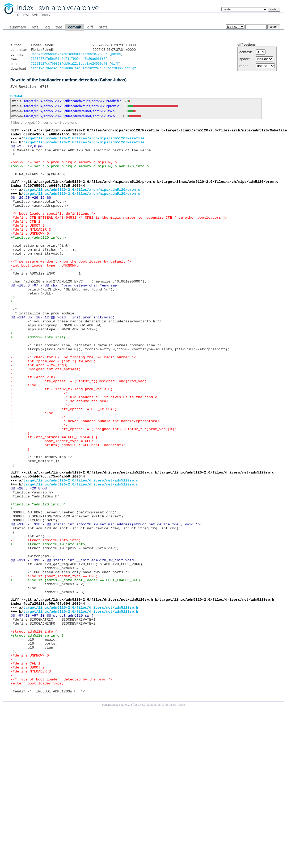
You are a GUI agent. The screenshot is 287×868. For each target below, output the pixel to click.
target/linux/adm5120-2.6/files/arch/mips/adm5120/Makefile (73, 104)
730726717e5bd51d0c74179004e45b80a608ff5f (69, 60)
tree (59, 27)
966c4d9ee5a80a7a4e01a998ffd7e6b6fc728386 (69, 55)
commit (75, 27)
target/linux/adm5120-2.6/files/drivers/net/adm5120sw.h (69, 119)
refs (35, 27)
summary (18, 27)
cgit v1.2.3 (126, 818)
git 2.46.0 (140, 818)
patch (116, 55)
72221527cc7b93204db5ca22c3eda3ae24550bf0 (69, 65)
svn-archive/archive (69, 8)
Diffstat (16, 99)
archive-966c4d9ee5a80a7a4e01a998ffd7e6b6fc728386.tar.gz (83, 70)
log (47, 27)
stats (103, 27)
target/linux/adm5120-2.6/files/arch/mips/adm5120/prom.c (72, 109)
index (25, 8)
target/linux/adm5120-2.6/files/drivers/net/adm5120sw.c (69, 114)
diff (90, 27)
